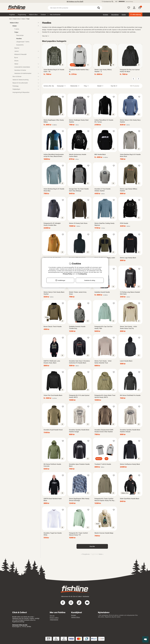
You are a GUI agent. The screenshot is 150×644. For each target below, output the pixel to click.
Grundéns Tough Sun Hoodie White (53, 534)
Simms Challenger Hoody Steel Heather (79, 121)
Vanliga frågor (76, 617)
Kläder (23, 19)
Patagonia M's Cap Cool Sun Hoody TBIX (103, 327)
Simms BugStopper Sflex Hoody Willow (54, 121)
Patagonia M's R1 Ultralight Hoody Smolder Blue (52, 224)
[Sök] (75, 8)
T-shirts (17, 29)
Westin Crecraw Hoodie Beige (104, 533)
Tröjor (28, 19)
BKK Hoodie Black (100, 154)
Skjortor (17, 48)
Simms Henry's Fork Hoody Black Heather (54, 293)
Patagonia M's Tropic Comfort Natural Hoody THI (78, 534)
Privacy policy (54, 618)
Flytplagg (25, 86)
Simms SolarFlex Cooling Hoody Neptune (104, 224)
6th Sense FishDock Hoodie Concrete (52, 465)
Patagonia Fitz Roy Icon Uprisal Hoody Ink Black (130, 71)
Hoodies (19, 38)
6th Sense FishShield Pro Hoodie (130, 395)
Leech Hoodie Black (126, 361)
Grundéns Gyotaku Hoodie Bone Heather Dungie (79, 431)
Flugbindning (22, 15)
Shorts (16, 61)
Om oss (52, 616)
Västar (25, 64)
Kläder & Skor (33, 15)
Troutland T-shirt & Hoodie (103, 464)
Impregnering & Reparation (21, 92)
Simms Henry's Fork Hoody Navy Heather (130, 121)
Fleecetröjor (20, 35)
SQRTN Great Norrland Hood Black (53, 499)
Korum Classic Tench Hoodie (53, 326)
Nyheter (106, 15)
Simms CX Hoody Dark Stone (78, 223)
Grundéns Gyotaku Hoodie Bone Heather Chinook (130, 431)
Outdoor (43, 15)
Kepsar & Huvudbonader (25, 83)
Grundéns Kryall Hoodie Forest (53, 430)
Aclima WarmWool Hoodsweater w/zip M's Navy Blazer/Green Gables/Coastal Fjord (54, 155)
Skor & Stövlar (25, 76)
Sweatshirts (20, 45)
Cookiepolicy (83, 274)
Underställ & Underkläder (25, 67)
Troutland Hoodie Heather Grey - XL (79, 71)
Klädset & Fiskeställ (20, 54)
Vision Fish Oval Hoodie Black (53, 395)
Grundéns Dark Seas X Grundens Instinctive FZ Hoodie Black (79, 362)
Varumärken (115, 15)
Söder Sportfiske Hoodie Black (130, 499)
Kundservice (107, 1)
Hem (10, 19)
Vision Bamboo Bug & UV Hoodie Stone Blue (54, 190)
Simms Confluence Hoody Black (130, 464)
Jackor (25, 51)
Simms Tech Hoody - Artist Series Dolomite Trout (103, 362)
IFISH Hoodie (124, 223)
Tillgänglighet (54, 620)
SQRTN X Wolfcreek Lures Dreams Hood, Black (52, 362)
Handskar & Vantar (20, 70)
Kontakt (74, 615)
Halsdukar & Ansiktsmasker (25, 73)
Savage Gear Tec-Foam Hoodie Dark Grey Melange (79, 190)
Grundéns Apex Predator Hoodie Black (79, 465)
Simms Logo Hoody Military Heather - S (103, 71)
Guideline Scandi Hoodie (102, 292)
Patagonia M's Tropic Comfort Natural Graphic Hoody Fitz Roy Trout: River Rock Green (104, 500)
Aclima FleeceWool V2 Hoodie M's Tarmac (104, 121)
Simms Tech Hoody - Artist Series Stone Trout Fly (128, 327)
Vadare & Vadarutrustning (25, 80)
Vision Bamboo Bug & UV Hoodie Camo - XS (54, 71)
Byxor (25, 57)
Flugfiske (12, 15)
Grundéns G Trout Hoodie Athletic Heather (102, 190)
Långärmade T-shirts (23, 42)
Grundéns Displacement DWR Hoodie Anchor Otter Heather (104, 431)
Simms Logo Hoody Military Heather (129, 190)
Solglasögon (25, 89)
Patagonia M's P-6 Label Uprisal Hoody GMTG (79, 396)
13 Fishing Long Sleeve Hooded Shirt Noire (130, 293)
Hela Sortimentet (55, 15)
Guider (124, 15)
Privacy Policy (67, 274)
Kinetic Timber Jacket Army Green (78, 293)
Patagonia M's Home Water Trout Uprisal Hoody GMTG (105, 396)
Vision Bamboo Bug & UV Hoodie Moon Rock (130, 155)
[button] (128, 1)
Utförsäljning (136, 15)
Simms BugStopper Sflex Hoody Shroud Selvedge (79, 499)
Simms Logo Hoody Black (128, 258)
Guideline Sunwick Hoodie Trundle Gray (77, 327)
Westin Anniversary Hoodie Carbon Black (78, 155)
